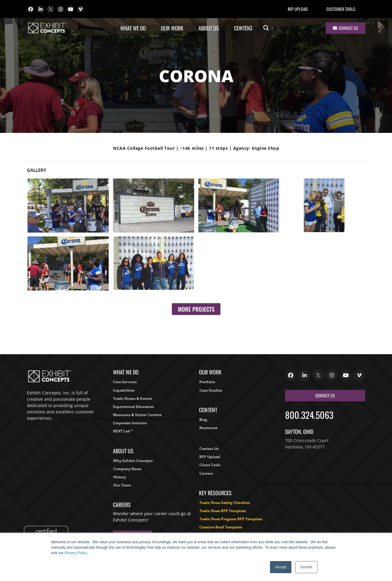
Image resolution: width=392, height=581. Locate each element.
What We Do (135, 28)
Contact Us (209, 449)
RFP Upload (298, 9)
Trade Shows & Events (133, 398)
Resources (208, 428)
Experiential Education (133, 407)
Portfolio (207, 382)
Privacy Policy (76, 553)
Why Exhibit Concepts (133, 461)
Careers (206, 473)
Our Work (174, 28)
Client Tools (210, 465)
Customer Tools (341, 9)
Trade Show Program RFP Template (231, 519)
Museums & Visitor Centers (137, 415)
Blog (203, 420)
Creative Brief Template (221, 527)
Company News (127, 469)
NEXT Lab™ (123, 431)
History (120, 477)
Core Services (125, 382)
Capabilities (124, 390)
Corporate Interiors (130, 423)
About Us (210, 28)
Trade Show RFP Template (223, 511)
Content (245, 28)
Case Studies (211, 390)
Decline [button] (306, 567)
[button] (266, 28)
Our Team (122, 485)
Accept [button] (281, 567)
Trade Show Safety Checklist (225, 503)
